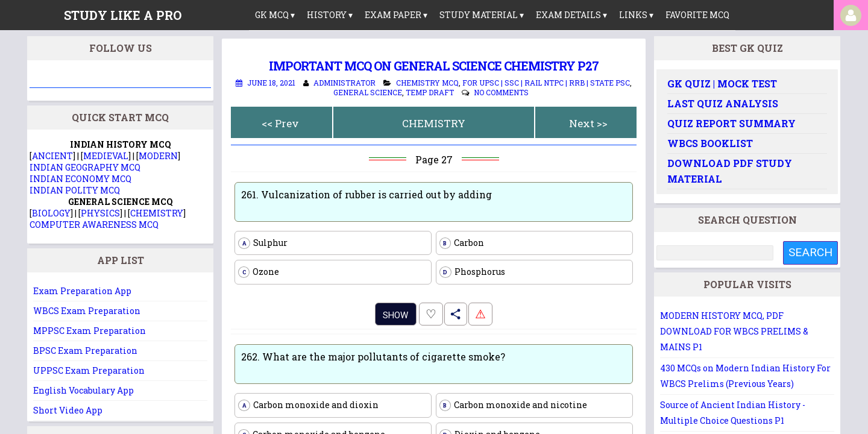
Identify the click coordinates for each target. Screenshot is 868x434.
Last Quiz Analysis (723, 103)
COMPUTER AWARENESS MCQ (94, 225)
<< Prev (280, 123)
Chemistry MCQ (427, 83)
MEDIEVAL (106, 156)
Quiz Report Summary (731, 123)
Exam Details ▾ (571, 15)
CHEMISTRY (434, 123)
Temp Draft (430, 92)
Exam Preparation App (82, 291)
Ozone (259, 272)
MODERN (158, 156)
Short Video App (68, 410)
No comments (501, 92)
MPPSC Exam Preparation (90, 331)
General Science (368, 92)
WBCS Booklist (710, 143)
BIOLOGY (51, 213)
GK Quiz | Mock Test (722, 83)
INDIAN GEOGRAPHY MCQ (85, 167)
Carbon (462, 243)
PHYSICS (100, 213)
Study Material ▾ (482, 15)
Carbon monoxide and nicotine (513, 405)
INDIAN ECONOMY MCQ (80, 179)
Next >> (588, 123)
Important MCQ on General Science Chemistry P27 (434, 66)
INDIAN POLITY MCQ (75, 190)
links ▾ (636, 15)
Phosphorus (472, 272)
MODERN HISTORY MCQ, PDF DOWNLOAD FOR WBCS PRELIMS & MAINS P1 (734, 331)
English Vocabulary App (83, 390)
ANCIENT (52, 156)
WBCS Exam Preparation (87, 311)
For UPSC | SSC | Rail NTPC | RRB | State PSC (546, 83)
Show (395, 315)
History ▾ (330, 15)
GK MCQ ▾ (275, 15)
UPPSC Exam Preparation (89, 370)
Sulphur (263, 243)
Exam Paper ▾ (396, 15)
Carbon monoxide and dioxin (308, 405)
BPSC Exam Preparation (85, 351)
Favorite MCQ (697, 15)
